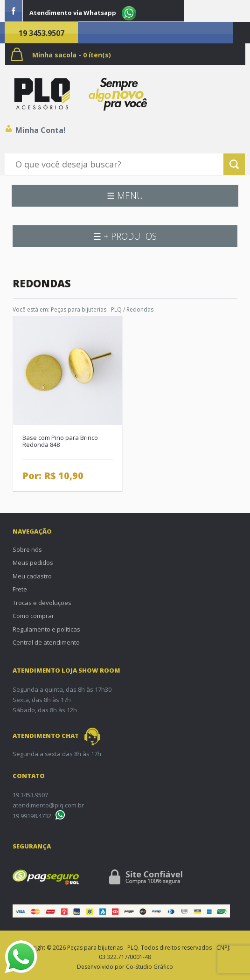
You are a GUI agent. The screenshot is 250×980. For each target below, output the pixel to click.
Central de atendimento (46, 642)
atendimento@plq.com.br (48, 805)
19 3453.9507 (42, 33)
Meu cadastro (32, 576)
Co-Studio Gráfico (149, 967)
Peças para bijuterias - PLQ (86, 309)
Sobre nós (27, 549)
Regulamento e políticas (46, 629)
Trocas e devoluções (42, 603)
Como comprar (33, 616)
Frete (20, 589)
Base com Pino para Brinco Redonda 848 (60, 441)
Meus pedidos (33, 563)
